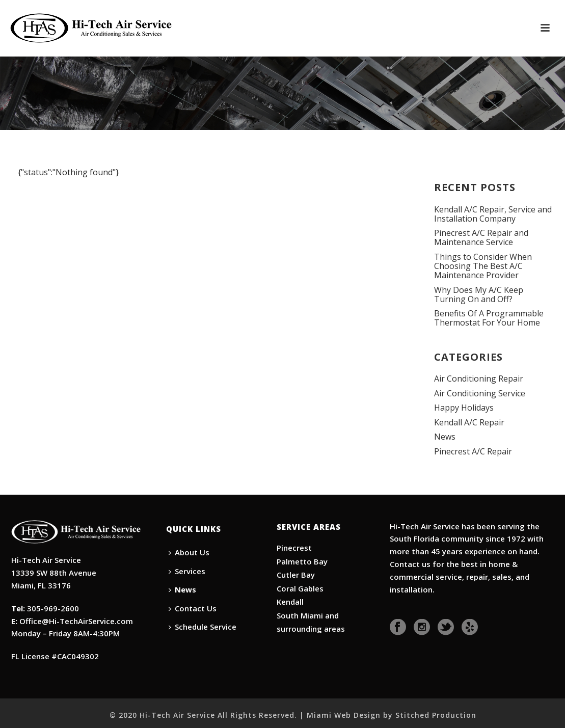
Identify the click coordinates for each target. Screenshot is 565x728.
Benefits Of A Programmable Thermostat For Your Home (489, 318)
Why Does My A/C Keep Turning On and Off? (479, 294)
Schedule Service (203, 627)
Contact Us (193, 608)
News (445, 437)
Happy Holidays (464, 408)
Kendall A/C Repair (469, 422)
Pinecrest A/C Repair (473, 451)
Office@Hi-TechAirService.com (76, 621)
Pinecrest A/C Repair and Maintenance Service (481, 237)
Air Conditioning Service (480, 393)
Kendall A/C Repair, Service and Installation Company (493, 214)
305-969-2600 (53, 608)
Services (187, 571)
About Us (189, 552)
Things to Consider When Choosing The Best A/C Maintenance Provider (483, 266)
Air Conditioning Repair (479, 379)
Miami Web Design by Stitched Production (392, 715)
